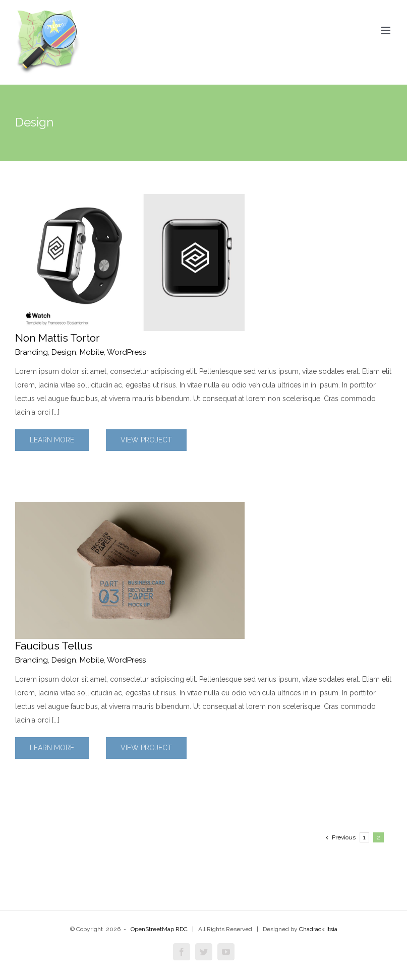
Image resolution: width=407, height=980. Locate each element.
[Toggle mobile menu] (387, 30)
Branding (32, 352)
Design (64, 352)
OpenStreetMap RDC (159, 929)
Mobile (92, 352)
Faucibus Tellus (54, 646)
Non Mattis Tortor (57, 338)
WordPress (126, 352)
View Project (146, 440)
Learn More (52, 440)
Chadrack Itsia (318, 929)
